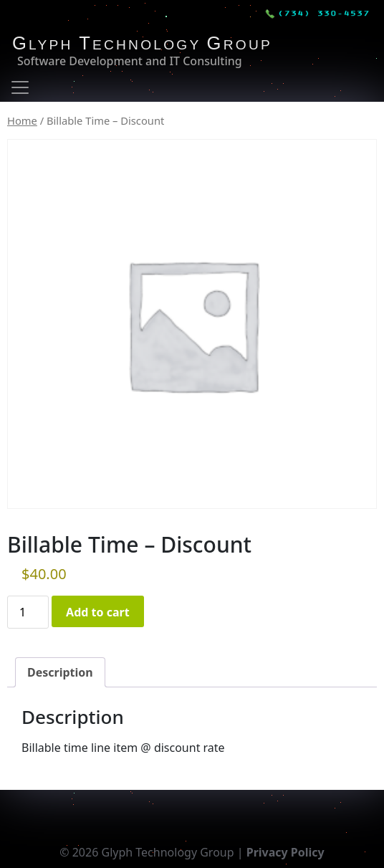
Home (22, 120)
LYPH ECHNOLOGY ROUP (142, 45)
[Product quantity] (28, 612)
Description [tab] (60, 672)
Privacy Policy (285, 852)
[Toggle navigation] (20, 87)
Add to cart (98, 612)
